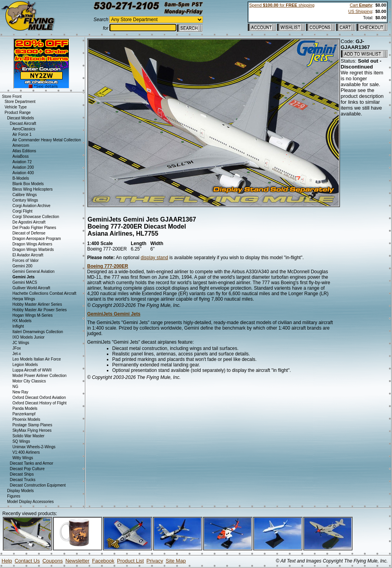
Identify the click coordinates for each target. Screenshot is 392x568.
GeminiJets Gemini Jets (114, 314)
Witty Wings (23, 458)
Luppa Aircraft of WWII (32, 370)
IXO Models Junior (29, 337)
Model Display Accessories (30, 502)
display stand (155, 258)
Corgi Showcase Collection (36, 217)
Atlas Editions (24, 151)
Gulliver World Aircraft (31, 288)
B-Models (21, 178)
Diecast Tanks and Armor (31, 463)
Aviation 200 (23, 167)
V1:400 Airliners (26, 452)
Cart (361, 5)
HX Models (22, 321)
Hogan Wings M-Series (33, 315)
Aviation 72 (22, 162)
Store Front (12, 96)
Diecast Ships (22, 474)
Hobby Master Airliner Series (37, 304)
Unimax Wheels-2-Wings (34, 447)
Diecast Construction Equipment (38, 485)
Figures (13, 496)
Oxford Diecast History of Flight (40, 403)
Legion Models (25, 365)
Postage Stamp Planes (32, 425)
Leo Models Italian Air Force (37, 359)
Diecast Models (20, 118)
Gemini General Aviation (34, 271)
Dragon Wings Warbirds (33, 250)
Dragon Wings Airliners (32, 244)
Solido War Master (29, 436)
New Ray (21, 392)
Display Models (20, 491)
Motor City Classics (29, 381)
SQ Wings (21, 441)
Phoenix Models (26, 419)
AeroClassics (24, 129)
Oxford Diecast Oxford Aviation (39, 398)
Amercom (21, 145)
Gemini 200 (22, 266)
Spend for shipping (282, 5)
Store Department (20, 102)
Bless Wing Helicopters (33, 189)
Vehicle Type (16, 107)
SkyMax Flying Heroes (32, 430)
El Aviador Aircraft (28, 255)
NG (15, 387)
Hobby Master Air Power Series (40, 310)
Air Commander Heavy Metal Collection (47, 140)
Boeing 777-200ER (108, 266)
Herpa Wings (24, 299)
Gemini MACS (25, 282)
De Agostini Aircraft (29, 222)
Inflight (18, 326)
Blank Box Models (28, 184)
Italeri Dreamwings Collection (38, 332)
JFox (17, 348)
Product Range (18, 113)
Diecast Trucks (23, 480)
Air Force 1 (22, 134)
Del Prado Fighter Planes (34, 228)
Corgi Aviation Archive (31, 206)
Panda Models (25, 408)
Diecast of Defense (29, 233)
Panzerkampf (24, 414)
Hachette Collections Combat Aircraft (44, 293)
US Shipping (360, 11)
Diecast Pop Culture (27, 469)
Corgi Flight (22, 211)
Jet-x (17, 354)
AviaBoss (21, 156)
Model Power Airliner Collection (40, 376)
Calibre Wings (25, 195)
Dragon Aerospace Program (37, 239)
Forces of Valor (26, 261)
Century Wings (25, 200)
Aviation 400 (23, 173)
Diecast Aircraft (23, 124)
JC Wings (21, 343)
